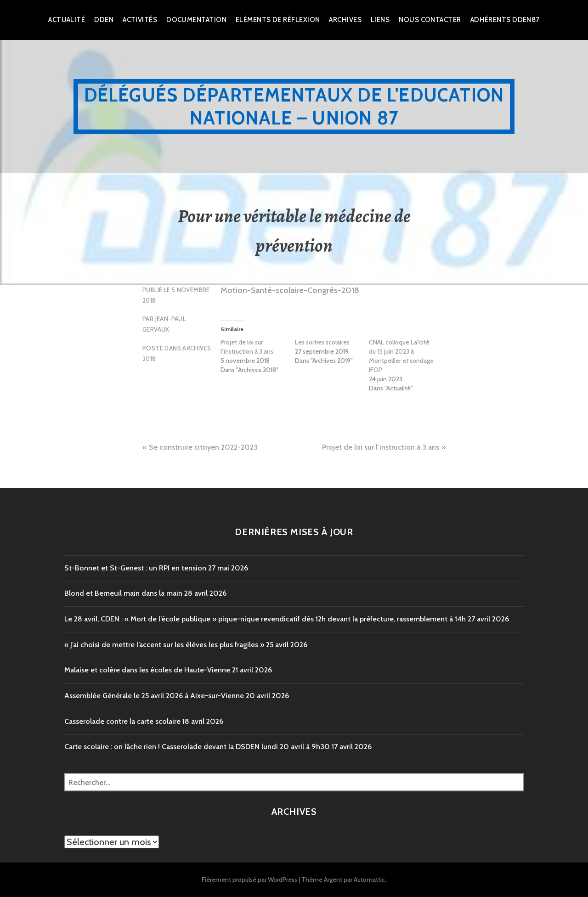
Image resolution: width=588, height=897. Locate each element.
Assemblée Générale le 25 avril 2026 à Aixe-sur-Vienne (154, 696)
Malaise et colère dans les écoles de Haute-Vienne (147, 670)
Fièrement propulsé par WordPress (249, 880)
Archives (345, 20)
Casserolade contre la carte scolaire (122, 721)
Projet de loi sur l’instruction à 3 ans (247, 347)
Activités (140, 20)
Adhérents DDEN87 (505, 20)
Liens (380, 20)
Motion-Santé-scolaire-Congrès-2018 (290, 290)
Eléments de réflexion (278, 20)
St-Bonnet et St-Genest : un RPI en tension (135, 568)
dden (104, 20)
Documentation (196, 20)
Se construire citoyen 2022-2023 (203, 447)
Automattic (369, 880)
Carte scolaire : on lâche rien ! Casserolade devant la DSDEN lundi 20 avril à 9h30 (197, 747)
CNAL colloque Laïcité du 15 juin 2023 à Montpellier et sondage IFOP (401, 356)
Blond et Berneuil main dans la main (123, 593)
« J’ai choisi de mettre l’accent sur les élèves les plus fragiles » (164, 645)
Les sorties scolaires (322, 342)
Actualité (67, 20)
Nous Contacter (430, 20)
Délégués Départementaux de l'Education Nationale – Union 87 (294, 106)
